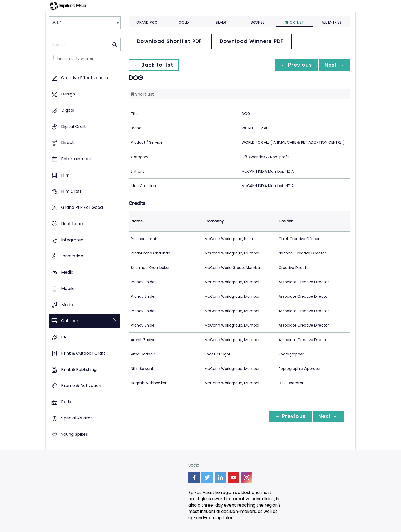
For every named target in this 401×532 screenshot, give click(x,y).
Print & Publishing (79, 369)
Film (65, 175)
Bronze (258, 22)
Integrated (72, 240)
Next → (334, 65)
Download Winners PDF (252, 41)
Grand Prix (147, 22)
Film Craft (71, 191)
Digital (68, 110)
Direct (68, 143)
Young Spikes (74, 434)
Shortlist (295, 22)
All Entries (332, 22)
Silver (221, 22)
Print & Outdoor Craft (83, 353)
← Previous (295, 65)
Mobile (68, 288)
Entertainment (76, 159)
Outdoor (70, 321)
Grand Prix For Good (82, 208)
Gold (184, 22)
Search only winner (75, 58)
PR (64, 337)
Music (67, 305)
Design (68, 94)
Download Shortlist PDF (169, 41)
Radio (67, 402)
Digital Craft (74, 127)
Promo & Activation (81, 386)
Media (67, 272)
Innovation (72, 256)
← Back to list (154, 65)
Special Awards (77, 418)
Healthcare (73, 224)
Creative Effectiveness (84, 78)
